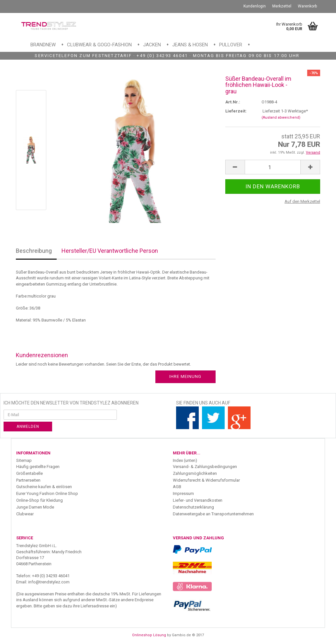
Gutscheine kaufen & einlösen (44, 487)
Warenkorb (307, 6)
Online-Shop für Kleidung (39, 500)
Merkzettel (282, 6)
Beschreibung (34, 251)
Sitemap (24, 460)
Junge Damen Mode (35, 507)
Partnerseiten (28, 480)
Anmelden (28, 427)
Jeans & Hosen (190, 45)
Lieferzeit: (236, 111)
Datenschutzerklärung (193, 507)
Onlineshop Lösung (149, 635)
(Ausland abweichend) (281, 117)
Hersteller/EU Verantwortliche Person (110, 251)
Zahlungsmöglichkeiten (195, 473)
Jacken (152, 45)
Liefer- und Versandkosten (198, 500)
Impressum (183, 493)
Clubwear (25, 514)
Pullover (231, 45)
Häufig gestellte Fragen (38, 467)
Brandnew (43, 45)
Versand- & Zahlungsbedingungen (205, 467)
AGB (177, 487)
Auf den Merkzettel (302, 201)
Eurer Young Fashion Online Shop (47, 493)
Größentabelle (29, 473)
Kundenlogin (255, 6)
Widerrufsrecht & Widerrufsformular (206, 480)
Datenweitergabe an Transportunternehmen (213, 514)
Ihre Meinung (185, 376)
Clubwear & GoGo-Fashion (99, 45)
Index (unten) (185, 460)
